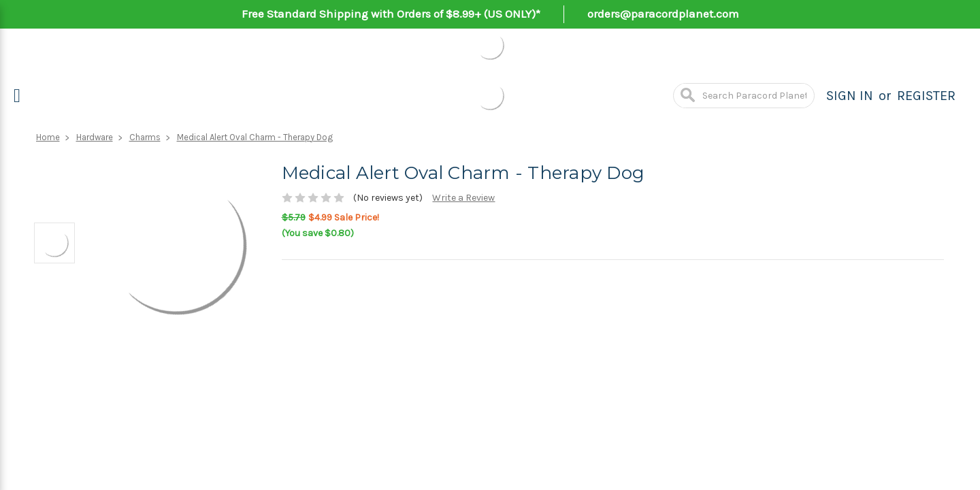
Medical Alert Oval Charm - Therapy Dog (255, 137)
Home (48, 137)
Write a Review (463, 198)
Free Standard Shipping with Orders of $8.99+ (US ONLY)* (391, 14)
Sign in (850, 96)
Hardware (95, 137)
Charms (145, 137)
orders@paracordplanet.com (663, 14)
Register (926, 96)
